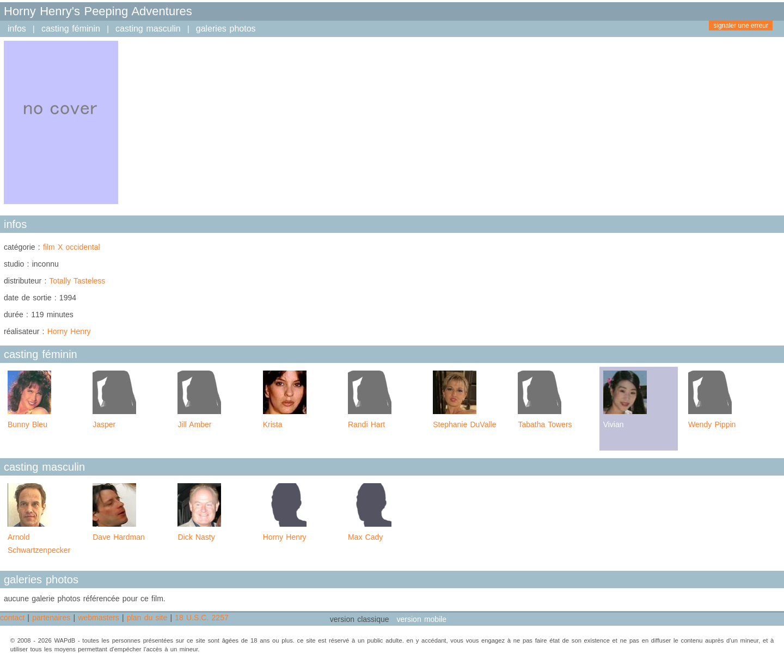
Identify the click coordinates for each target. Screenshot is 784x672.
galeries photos (226, 29)
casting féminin (71, 29)
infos (17, 29)
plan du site (147, 618)
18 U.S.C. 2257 (201, 618)
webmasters (98, 618)
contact (12, 618)
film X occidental (72, 247)
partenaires (51, 618)
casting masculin (148, 29)
